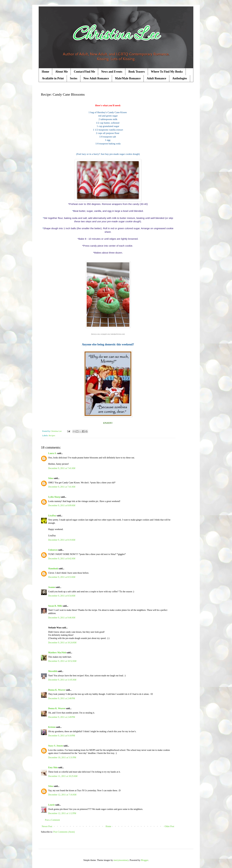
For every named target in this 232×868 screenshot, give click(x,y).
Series (74, 78)
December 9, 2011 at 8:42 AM (62, 559)
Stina (51, 478)
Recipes (52, 436)
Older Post (169, 826)
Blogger (145, 860)
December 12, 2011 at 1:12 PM (62, 813)
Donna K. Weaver (57, 690)
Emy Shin (53, 767)
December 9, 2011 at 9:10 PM (62, 736)
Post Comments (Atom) (64, 832)
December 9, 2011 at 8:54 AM (62, 596)
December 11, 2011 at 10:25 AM (63, 776)
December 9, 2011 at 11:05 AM (62, 680)
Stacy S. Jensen (56, 746)
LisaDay (52, 516)
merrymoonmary (121, 860)
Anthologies (180, 78)
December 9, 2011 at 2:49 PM (62, 717)
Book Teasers (137, 72)
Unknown (53, 550)
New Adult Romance (96, 78)
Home (45, 72)
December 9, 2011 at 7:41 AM (62, 468)
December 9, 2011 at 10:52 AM (62, 661)
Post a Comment (52, 820)
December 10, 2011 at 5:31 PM (62, 758)
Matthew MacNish (57, 653)
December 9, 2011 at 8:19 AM (62, 540)
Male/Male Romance (128, 78)
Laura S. (52, 453)
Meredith (53, 671)
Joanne (52, 587)
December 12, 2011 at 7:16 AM (62, 795)
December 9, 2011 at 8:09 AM (62, 505)
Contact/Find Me (84, 72)
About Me (62, 72)
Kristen (52, 727)
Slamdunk (53, 569)
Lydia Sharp (54, 497)
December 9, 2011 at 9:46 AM (62, 618)
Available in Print (53, 78)
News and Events (112, 72)
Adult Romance (157, 78)
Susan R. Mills (55, 606)
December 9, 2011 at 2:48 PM (62, 698)
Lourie (51, 805)
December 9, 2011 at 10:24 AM (62, 643)
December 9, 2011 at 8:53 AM (62, 577)
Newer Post (47, 826)
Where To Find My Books (167, 72)
